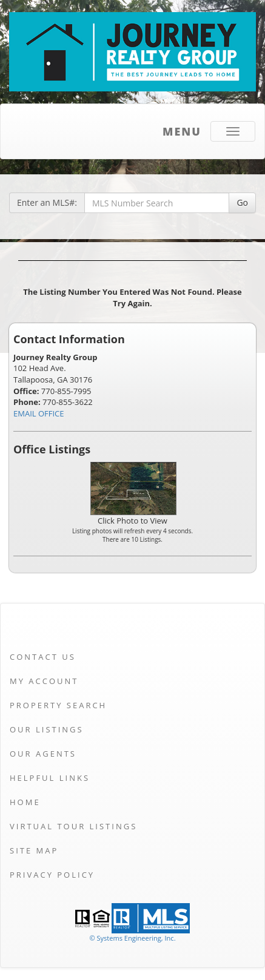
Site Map (34, 850)
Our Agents (43, 754)
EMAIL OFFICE (39, 413)
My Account (44, 681)
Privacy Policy (52, 875)
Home (25, 802)
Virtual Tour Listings (73, 826)
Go (242, 202)
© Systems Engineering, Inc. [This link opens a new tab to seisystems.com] (132, 938)
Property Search (58, 705)
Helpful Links (50, 778)
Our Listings (47, 729)
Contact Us (43, 657)
